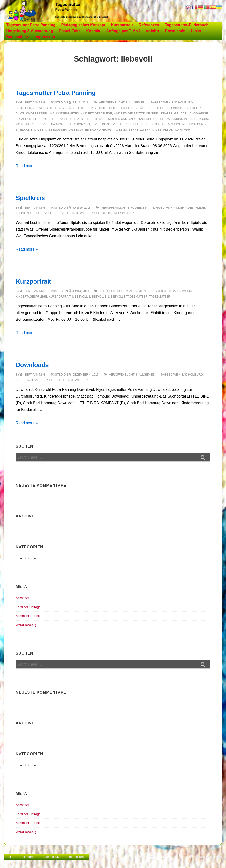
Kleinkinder (25, 213)
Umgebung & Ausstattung (30, 31)
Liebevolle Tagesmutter (73, 213)
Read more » (27, 166)
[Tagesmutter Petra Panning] (80, 103)
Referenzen (149, 25)
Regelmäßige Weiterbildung (182, 124)
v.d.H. (178, 130)
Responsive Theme (209, 856)
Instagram (27, 857)
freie (102, 108)
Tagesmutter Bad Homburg (90, 130)
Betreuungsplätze (61, 108)
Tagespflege (162, 130)
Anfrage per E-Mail (123, 31)
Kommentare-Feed (29, 616)
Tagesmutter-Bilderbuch (187, 25)
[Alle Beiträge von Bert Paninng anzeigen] (33, 103)
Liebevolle (98, 297)
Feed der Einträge (28, 607)
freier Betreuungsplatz (169, 108)
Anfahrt (152, 31)
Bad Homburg (182, 103)
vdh (187, 130)
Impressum (45, 37)
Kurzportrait (122, 25)
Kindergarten (67, 114)
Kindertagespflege (96, 114)
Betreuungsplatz (30, 108)
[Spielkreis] (81, 208)
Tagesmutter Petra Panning (31, 25)
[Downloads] (85, 375)
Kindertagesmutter (32, 380)
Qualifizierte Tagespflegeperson (129, 124)
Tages (39, 130)
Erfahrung (87, 108)
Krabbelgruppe (174, 114)
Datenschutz (17, 37)
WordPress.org (26, 625)
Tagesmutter (56, 130)
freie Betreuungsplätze (127, 108)
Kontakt (93, 31)
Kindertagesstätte (129, 114)
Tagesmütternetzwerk (132, 130)
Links (196, 31)
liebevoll (43, 119)
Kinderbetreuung (40, 114)
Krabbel (153, 114)
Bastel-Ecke (70, 31)
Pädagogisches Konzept (83, 25)
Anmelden (23, 598)
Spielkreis (24, 130)
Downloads (175, 31)
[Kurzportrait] (81, 291)
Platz (96, 124)
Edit (8, 857)
